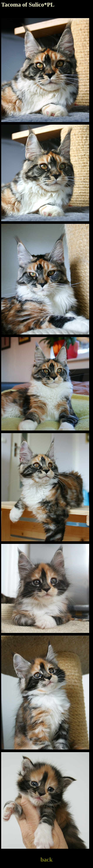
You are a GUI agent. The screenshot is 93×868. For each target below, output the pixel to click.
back (46, 860)
